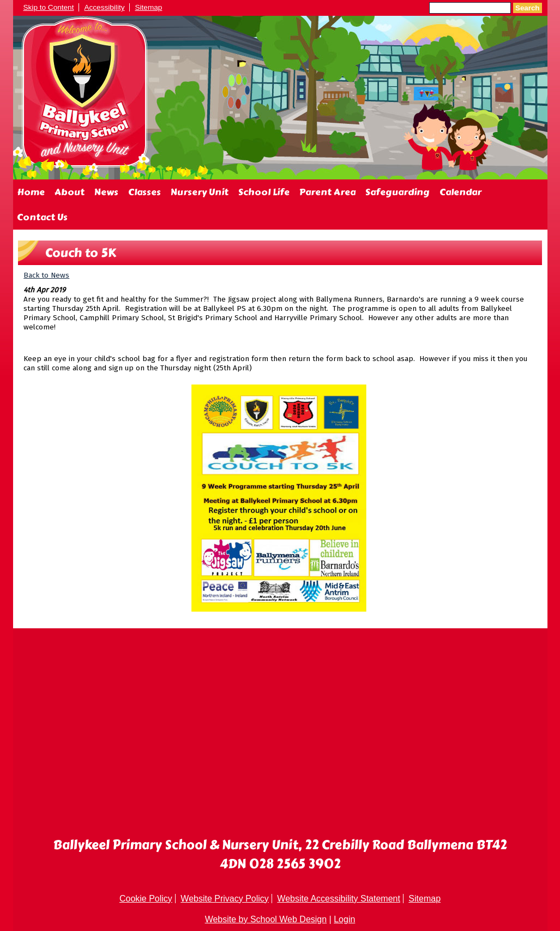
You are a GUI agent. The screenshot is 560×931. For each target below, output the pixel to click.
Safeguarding (398, 192)
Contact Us (42, 217)
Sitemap (148, 7)
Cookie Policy (146, 899)
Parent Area (327, 192)
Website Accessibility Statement (339, 899)
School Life (264, 192)
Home (31, 192)
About (70, 192)
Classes (144, 192)
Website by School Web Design (266, 919)
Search (527, 8)
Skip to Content (49, 7)
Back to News (46, 275)
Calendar (460, 192)
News (106, 192)
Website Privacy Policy (225, 899)
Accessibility (104, 7)
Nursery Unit (200, 192)
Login (344, 919)
